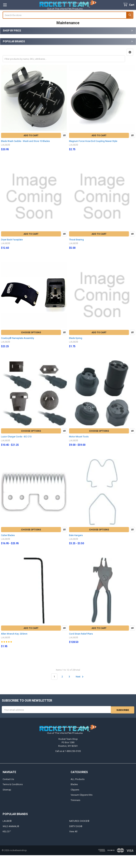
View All (73, 831)
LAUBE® (7, 821)
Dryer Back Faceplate (12, 240)
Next (80, 677)
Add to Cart (31, 135)
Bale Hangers (76, 535)
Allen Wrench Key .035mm (14, 634)
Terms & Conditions (13, 784)
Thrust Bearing (76, 240)
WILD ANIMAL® (11, 826)
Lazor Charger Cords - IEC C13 (16, 437)
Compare (64, 135)
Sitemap (7, 789)
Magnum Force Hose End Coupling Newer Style (93, 141)
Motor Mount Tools (79, 437)
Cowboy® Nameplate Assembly (18, 338)
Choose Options (31, 332)
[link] (68, 862)
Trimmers (75, 800)
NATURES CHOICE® (79, 821)
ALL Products (78, 779)
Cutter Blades (8, 535)
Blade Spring (76, 338)
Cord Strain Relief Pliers (81, 634)
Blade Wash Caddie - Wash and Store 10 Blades (25, 141)
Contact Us (8, 779)
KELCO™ (7, 831)
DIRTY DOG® (76, 826)
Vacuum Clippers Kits (82, 795)
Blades (74, 784)
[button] (130, 52)
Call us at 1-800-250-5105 (68, 751)
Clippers (75, 789)
